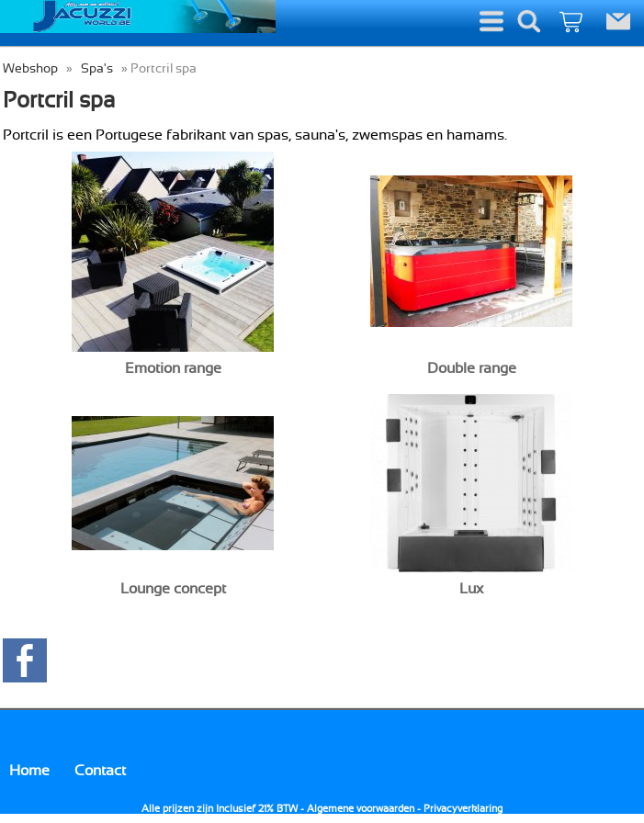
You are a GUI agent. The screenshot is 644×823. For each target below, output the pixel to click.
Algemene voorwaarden (361, 809)
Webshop (30, 68)
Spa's (97, 68)
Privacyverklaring (463, 809)
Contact (100, 771)
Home (29, 771)
